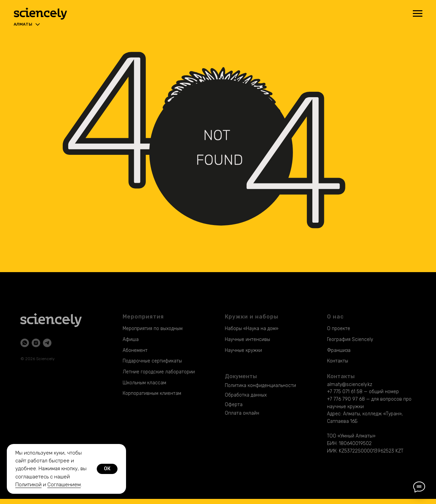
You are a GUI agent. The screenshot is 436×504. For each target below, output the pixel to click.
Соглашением (64, 485)
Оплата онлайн (242, 413)
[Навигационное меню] (418, 14)
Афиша (131, 339)
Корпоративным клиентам (152, 393)
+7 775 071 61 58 (345, 392)
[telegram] (47, 343)
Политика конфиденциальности (260, 386)
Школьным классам (144, 383)
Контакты (338, 361)
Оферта (234, 405)
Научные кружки (243, 350)
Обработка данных (246, 395)
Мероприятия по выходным (153, 329)
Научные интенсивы (247, 339)
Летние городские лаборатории (159, 372)
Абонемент (135, 350)
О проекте (339, 329)
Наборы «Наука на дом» (252, 329)
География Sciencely (350, 339)
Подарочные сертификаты (152, 361)
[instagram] (36, 343)
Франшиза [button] (339, 350)
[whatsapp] (25, 343)
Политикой (28, 485)
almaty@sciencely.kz (350, 384)
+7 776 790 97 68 (346, 399)
